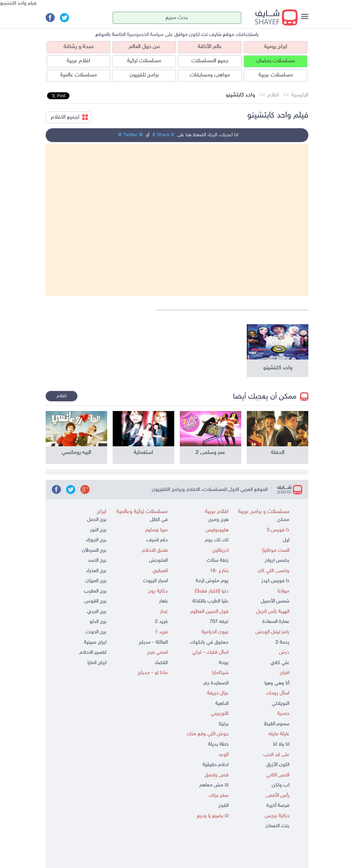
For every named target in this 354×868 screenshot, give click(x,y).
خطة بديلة (218, 744)
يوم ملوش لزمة (212, 581)
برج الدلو (98, 622)
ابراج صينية (95, 642)
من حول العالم (144, 47)
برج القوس (95, 601)
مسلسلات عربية (276, 75)
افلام (273, 95)
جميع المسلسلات (210, 61)
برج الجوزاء (96, 540)
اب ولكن (281, 785)
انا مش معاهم (214, 785)
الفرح (223, 806)
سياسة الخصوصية (145, 35)
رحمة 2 (282, 642)
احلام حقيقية (216, 765)
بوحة (224, 663)
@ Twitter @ (130, 135)
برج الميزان (96, 581)
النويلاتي (281, 704)
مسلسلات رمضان (276, 61)
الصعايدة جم (216, 683)
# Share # (163, 135)
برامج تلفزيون (144, 75)
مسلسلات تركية (144, 61)
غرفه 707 (219, 622)
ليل (286, 540)
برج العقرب (95, 591)
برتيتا (224, 724)
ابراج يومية (276, 47)
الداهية (222, 704)
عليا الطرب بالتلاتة (211, 601)
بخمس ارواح (277, 561)
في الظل (159, 520)
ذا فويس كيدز (275, 581)
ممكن (283, 520)
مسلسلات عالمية (78, 75)
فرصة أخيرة (278, 806)
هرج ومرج (218, 520)
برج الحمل (97, 520)
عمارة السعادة (276, 622)
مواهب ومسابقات (210, 75)
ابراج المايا (97, 663)
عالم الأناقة (210, 47)
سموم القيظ (277, 724)
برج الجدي (97, 612)
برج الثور (98, 530)
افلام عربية (78, 61)
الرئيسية (300, 95)
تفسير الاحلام (93, 652)
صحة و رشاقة (79, 47)
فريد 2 (161, 622)
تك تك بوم (217, 540)
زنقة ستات (218, 561)
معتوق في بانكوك (209, 642)
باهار (163, 601)
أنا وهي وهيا (277, 683)
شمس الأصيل (275, 601)
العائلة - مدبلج (153, 642)
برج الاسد (97, 561)
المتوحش (158, 561)
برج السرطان (94, 550)
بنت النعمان (277, 826)
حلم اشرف (157, 540)
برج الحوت (96, 632)
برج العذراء (96, 571)
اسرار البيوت (155, 581)
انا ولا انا (281, 744)
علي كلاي (280, 663)
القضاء (161, 663)
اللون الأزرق (278, 765)
